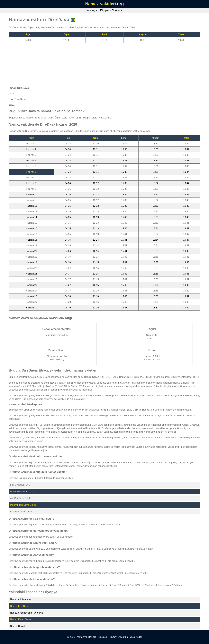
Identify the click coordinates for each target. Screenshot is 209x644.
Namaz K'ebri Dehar (21, 619)
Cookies (103, 637)
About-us (123, 637)
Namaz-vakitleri (101, 4)
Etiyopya (105, 10)
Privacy (113, 637)
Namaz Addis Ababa (21, 599)
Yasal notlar (136, 637)
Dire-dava (117, 10)
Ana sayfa (92, 10)
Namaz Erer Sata (19, 606)
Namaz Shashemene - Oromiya (26, 613)
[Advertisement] (96, 63)
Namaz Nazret (18, 626)
